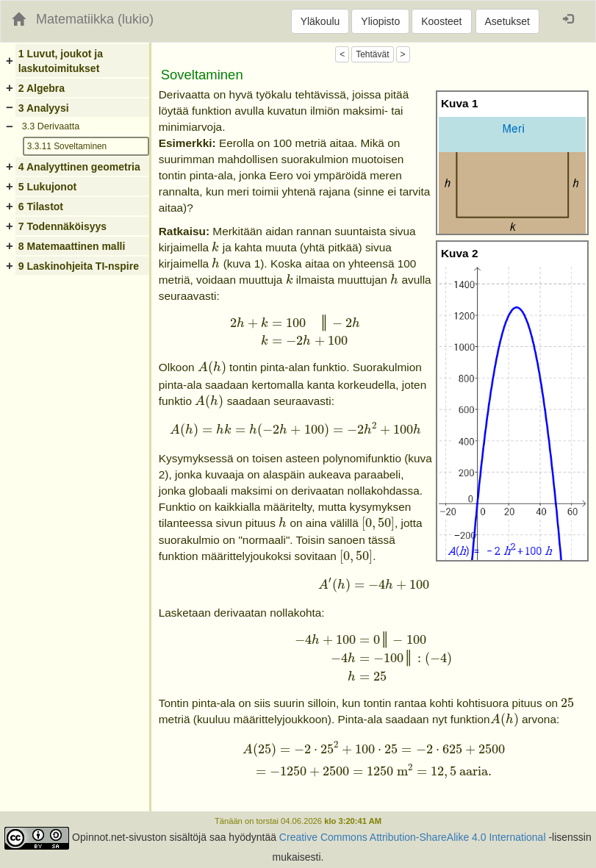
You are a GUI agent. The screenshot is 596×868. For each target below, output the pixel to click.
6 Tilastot (41, 207)
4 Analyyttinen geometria (79, 167)
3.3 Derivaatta (51, 126)
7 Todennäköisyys (62, 226)
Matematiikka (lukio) (95, 19)
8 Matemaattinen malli (72, 246)
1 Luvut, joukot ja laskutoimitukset (61, 61)
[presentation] (215, 247)
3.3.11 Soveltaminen (67, 146)
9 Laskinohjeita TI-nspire (79, 266)
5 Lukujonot (47, 187)
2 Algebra (42, 88)
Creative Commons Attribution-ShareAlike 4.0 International (413, 837)
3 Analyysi (44, 108)
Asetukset (507, 21)
